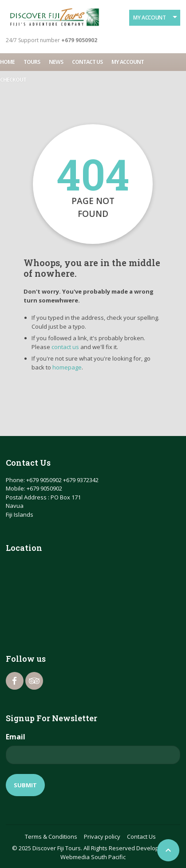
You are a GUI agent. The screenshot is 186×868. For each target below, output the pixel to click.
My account (128, 62)
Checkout (13, 80)
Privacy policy (102, 837)
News (56, 62)
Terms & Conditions (51, 837)
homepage (67, 367)
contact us (65, 347)
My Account (149, 18)
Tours (32, 62)
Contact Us (87, 62)
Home (7, 62)
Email (16, 737)
